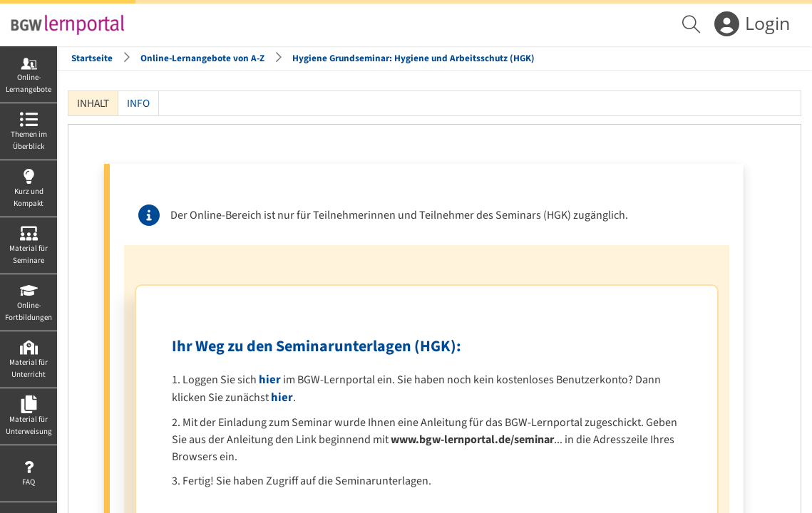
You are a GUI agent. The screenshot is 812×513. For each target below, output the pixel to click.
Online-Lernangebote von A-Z (202, 58)
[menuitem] (693, 25)
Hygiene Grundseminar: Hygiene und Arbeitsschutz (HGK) (413, 58)
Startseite (92, 58)
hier (270, 380)
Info (138, 103)
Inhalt (93, 103)
